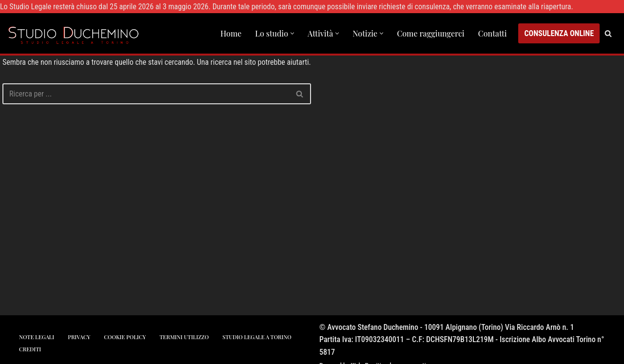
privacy (79, 337)
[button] (292, 33)
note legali (37, 337)
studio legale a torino (257, 337)
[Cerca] (608, 33)
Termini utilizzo (184, 337)
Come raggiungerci (430, 33)
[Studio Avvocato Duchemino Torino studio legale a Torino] (76, 33)
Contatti (493, 33)
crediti (30, 349)
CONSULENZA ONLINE (559, 33)
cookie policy (125, 337)
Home (231, 33)
